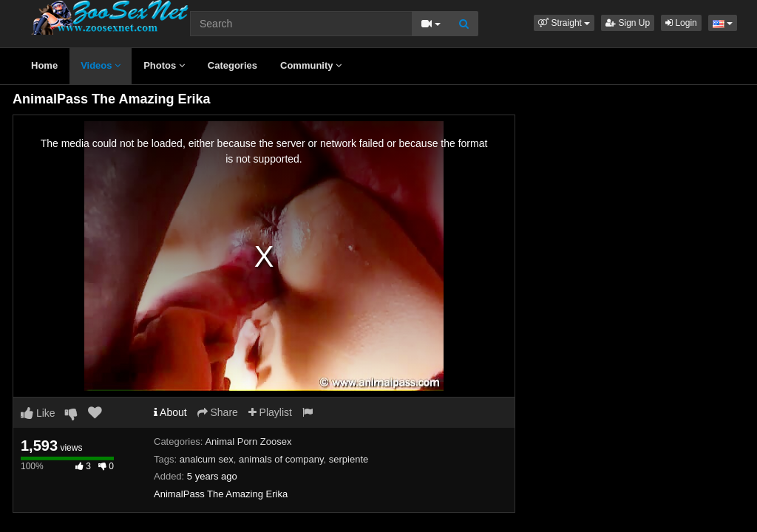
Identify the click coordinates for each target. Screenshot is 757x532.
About (170, 412)
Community (311, 65)
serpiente (349, 459)
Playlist (270, 412)
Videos (101, 65)
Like (38, 413)
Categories (232, 65)
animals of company (281, 459)
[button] (564, 23)
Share (218, 412)
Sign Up (628, 23)
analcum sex (207, 459)
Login (681, 23)
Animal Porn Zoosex (248, 441)
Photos (164, 65)
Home (44, 65)
